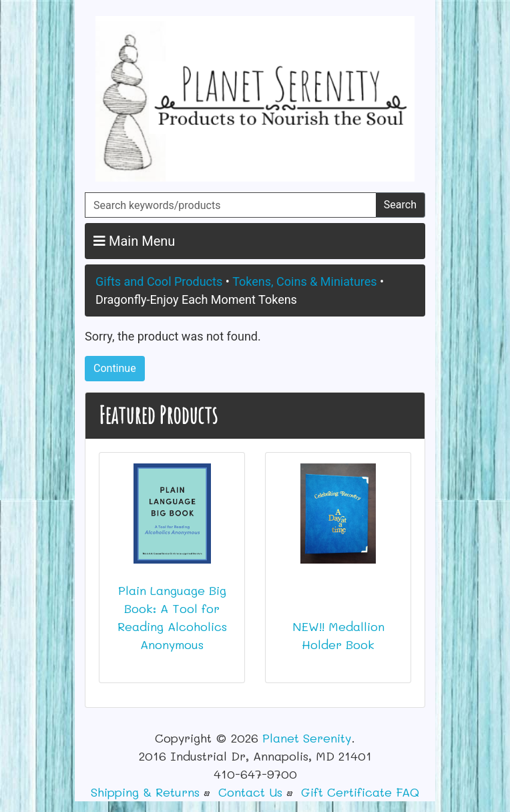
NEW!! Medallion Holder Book (338, 635)
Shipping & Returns (145, 792)
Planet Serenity (307, 738)
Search (400, 205)
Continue (115, 368)
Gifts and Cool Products (159, 281)
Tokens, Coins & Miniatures (304, 281)
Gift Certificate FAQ (360, 792)
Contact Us (250, 792)
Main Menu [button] (134, 241)
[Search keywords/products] (231, 205)
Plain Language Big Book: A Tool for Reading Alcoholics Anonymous (172, 617)
